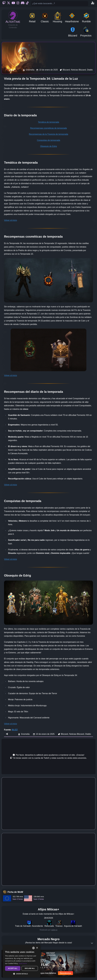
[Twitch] (4, 4)
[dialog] (21, 961)
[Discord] (23, 4)
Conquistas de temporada (48, 140)
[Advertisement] (48, 757)
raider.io (54, 930)
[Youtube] (13, 4)
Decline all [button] (30, 968)
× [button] (37, 948)
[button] (21, 974)
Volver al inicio (10, 220)
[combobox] (33, 948)
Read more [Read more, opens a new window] (23, 963)
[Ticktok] (27, 4)
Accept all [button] (13, 968)
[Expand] (92, 943)
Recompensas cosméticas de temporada (48, 128)
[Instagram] (18, 4)
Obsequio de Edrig (49, 146)
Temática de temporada (48, 122)
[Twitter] (9, 4)
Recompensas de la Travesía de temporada (48, 134)
